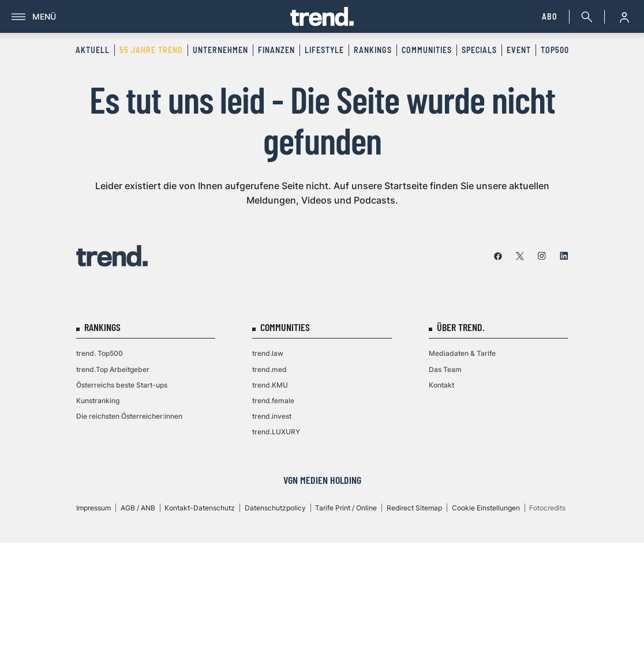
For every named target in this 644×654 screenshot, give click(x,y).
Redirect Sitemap (414, 508)
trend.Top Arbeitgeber (113, 369)
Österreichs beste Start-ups (122, 385)
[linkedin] (564, 256)
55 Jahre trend (151, 50)
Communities (427, 50)
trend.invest (272, 416)
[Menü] (151, 17)
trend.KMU (270, 385)
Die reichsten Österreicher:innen (129, 416)
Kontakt (441, 385)
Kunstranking (98, 401)
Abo (550, 16)
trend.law (268, 353)
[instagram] (542, 256)
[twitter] (520, 256)
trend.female (273, 401)
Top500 (555, 50)
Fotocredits (547, 508)
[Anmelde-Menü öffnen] (624, 17)
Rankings (373, 50)
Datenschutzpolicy (275, 508)
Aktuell (93, 50)
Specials (479, 50)
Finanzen (276, 50)
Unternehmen (220, 50)
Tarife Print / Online (346, 508)
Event (519, 50)
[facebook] (498, 256)
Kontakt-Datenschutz (200, 508)
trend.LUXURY (276, 432)
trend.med (269, 369)
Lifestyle (324, 50)
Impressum (93, 508)
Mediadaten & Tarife (462, 353)
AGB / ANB (138, 508)
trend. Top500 (100, 353)
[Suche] (585, 17)
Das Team (445, 369)
